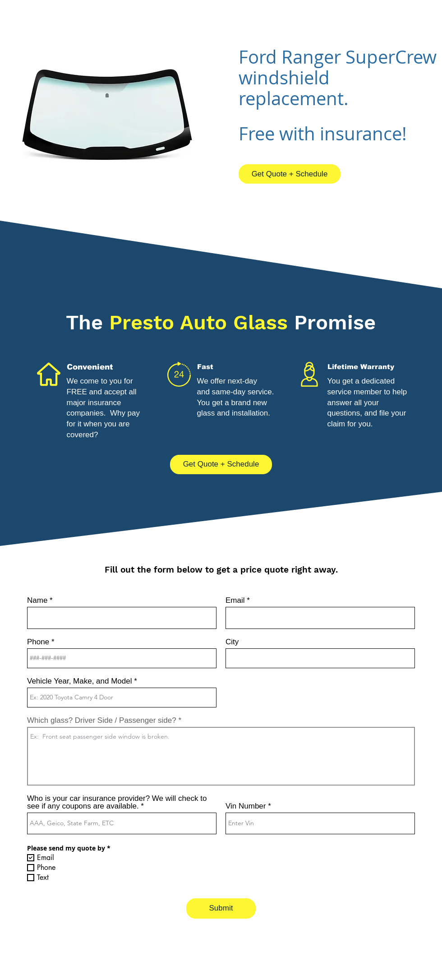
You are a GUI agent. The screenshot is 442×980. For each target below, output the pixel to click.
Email (235, 600)
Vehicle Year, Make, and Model (80, 681)
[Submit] (221, 908)
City (232, 642)
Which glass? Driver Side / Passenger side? (102, 720)
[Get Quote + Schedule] (290, 174)
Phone (38, 642)
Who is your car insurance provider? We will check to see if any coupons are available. (117, 802)
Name (37, 600)
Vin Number (246, 806)
